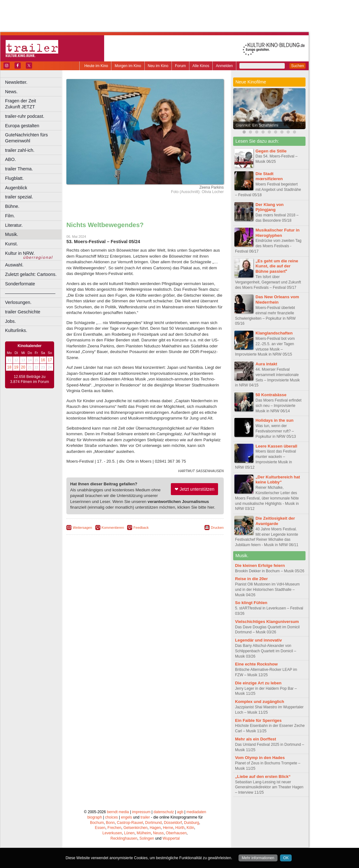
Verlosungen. (18, 302)
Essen (100, 828)
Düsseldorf (173, 823)
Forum (180, 66)
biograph (95, 817)
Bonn (110, 823)
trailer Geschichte (23, 312)
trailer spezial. (19, 197)
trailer (145, 817)
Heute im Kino (96, 66)
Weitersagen (82, 528)
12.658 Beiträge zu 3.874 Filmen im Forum (29, 379)
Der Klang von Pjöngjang (269, 207)
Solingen (147, 838)
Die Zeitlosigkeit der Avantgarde (275, 521)
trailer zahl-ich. (20, 150)
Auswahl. (14, 265)
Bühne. (12, 206)
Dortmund (153, 823)
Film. (10, 216)
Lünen (129, 833)
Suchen (297, 66)
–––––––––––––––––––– (30, 293)
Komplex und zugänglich (260, 702)
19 (16, 367)
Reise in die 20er (251, 579)
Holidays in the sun (275, 420)
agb (180, 812)
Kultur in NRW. (20, 253)
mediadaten (196, 812)
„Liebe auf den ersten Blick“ (263, 777)
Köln (190, 828)
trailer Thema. (19, 169)
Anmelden (224, 66)
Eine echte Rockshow (256, 664)
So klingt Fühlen (251, 603)
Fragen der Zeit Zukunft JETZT (34, 104)
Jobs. (10, 321)
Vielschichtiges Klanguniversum (267, 622)
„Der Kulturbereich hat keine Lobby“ (278, 480)
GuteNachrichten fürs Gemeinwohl (26, 138)
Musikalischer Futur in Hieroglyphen (278, 233)
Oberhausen (176, 833)
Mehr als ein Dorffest (255, 739)
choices (112, 817)
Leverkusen (112, 833)
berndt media (118, 812)
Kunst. (11, 244)
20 (23, 367)
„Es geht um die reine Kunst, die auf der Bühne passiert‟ (277, 266)
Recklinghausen (124, 838)
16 (43, 360)
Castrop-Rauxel (130, 823)
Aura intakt (266, 364)
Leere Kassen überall (276, 446)
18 (9, 367)
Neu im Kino (158, 66)
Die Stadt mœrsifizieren (269, 176)
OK (286, 858)
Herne (168, 828)
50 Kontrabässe (271, 395)
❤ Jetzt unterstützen (194, 489)
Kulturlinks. (16, 330)
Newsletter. (16, 82)
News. (11, 92)
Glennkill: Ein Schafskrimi (257, 125)
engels (126, 817)
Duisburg (192, 823)
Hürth (180, 828)
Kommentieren (113, 528)
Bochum (97, 823)
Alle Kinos (201, 66)
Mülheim (144, 833)
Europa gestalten (22, 126)
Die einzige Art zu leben (258, 683)
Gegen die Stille (271, 151)
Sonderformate (20, 284)
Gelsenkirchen (135, 828)
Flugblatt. (14, 178)
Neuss (158, 833)
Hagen (155, 828)
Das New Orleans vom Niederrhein (277, 300)
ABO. (10, 159)
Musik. (12, 234)
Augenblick (16, 188)
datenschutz (164, 812)
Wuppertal (171, 838)
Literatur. (14, 225)
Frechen (115, 828)
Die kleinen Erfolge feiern (260, 565)
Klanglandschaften (274, 333)
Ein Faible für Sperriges (258, 720)
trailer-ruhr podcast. (25, 116)
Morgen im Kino (128, 66)
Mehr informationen (258, 858)
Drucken (217, 528)
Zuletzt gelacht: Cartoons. (31, 274)
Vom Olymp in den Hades (260, 758)
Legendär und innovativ (258, 640)
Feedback (141, 528)
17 (50, 360)
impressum (141, 812)
